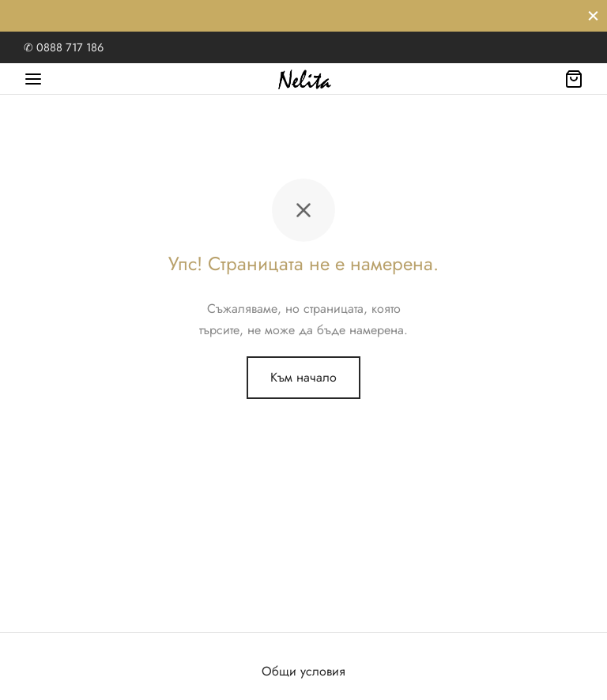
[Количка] (574, 79)
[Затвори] (593, 15)
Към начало (303, 377)
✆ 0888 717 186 (64, 47)
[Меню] (33, 79)
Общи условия (303, 671)
